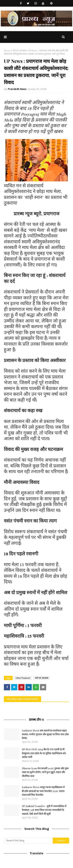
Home (7, 51)
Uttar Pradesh (23, 678)
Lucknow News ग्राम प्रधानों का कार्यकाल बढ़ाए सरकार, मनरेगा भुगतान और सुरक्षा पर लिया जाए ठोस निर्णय (45, 734)
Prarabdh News (17, 89)
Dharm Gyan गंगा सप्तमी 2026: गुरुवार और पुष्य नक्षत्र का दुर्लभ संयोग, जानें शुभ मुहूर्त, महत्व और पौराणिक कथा (45, 772)
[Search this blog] (28, 841)
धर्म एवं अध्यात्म (19, 51)
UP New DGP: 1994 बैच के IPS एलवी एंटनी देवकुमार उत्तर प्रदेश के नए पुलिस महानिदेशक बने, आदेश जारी (44, 753)
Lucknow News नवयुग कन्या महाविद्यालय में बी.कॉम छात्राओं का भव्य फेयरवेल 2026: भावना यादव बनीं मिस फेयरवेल (43, 791)
